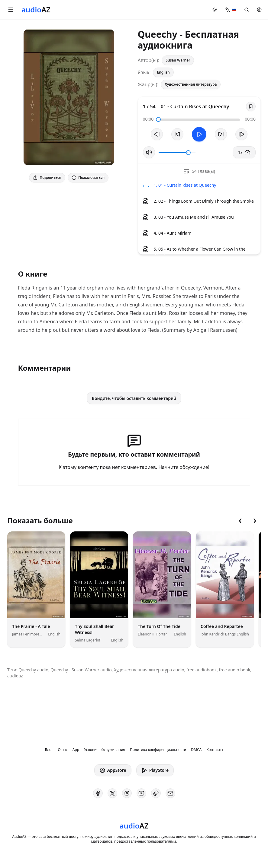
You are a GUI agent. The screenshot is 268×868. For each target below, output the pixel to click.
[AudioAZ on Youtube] (141, 793)
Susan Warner (178, 60)
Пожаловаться (88, 177)
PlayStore (155, 770)
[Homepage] (36, 10)
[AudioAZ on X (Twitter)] (112, 793)
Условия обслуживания (105, 750)
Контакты (215, 750)
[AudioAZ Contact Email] (170, 793)
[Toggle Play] (199, 134)
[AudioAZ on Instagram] (127, 793)
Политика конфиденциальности (158, 750)
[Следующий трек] (241, 134)
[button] (11, 10)
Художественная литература (191, 84)
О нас (63, 750)
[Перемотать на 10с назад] (177, 134)
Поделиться (47, 177)
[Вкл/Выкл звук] (149, 152)
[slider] (158, 119)
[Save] (251, 106)
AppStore (113, 770)
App (76, 750)
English (163, 72)
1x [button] (244, 152)
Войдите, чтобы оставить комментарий (134, 398)
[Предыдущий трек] (157, 134)
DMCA (196, 750)
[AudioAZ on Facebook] (98, 793)
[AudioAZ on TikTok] (156, 793)
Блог (49, 750)
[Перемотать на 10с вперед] (221, 134)
